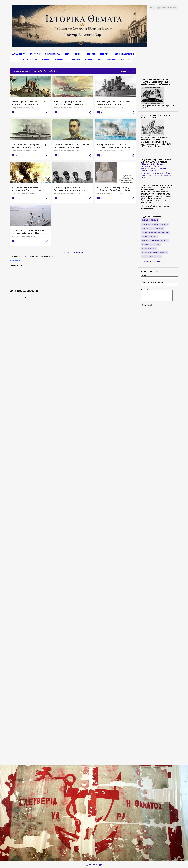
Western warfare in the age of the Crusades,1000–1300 (154, 170)
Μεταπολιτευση (92, 60)
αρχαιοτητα (18, 54)
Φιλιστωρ (110, 60)
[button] (47, 113)
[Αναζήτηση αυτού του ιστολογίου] (166, 8)
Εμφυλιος (60, 60)
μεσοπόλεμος (29, 60)
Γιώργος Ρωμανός (149, 236)
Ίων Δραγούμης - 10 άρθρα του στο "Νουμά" (156, 173)
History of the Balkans (150, 166)
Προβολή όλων (128, 71)
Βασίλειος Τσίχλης (150, 220)
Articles (125, 60)
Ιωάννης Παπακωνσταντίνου (154, 253)
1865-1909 (89, 54)
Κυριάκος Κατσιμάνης (151, 257)
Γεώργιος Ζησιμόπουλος (152, 228)
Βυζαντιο (34, 54)
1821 (66, 54)
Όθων (77, 54)
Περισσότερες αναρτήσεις (73, 252)
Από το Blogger (94, 865)
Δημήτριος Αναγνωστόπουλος (155, 240)
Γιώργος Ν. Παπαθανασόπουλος (155, 232)
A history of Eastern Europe (152, 164)
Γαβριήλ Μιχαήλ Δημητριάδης (155, 224)
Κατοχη (46, 60)
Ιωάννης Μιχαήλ (149, 249)
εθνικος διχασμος (123, 54)
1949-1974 (74, 60)
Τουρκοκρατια (52, 54)
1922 (14, 60)
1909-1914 (104, 54)
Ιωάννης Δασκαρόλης (151, 245)
